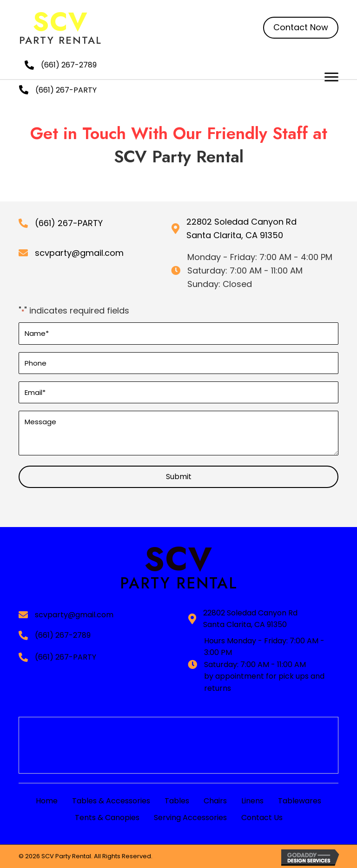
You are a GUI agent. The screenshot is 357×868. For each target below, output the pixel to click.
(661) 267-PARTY (66, 90)
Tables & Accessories (111, 801)
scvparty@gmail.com (79, 253)
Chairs (215, 801)
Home (47, 801)
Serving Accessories (190, 818)
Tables (177, 801)
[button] (301, 28)
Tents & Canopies (107, 818)
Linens (252, 801)
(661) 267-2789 (69, 65)
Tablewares (300, 801)
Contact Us (262, 818)
